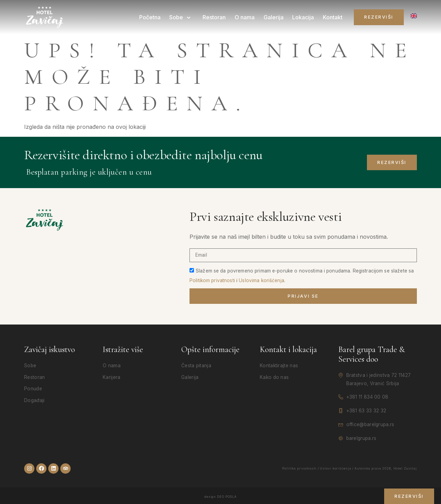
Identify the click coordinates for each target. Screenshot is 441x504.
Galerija (275, 17)
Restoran (217, 17)
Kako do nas (274, 377)
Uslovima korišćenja (261, 280)
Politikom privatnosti (212, 280)
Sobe (184, 17)
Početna (154, 17)
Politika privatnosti (299, 468)
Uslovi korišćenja (335, 468)
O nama (247, 17)
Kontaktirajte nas (279, 366)
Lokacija (304, 17)
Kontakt (333, 17)
